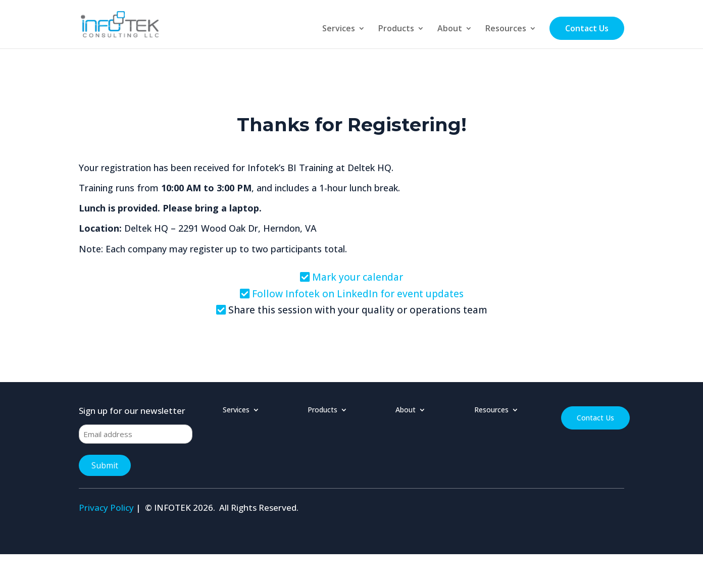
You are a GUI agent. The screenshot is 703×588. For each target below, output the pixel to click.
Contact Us (587, 28)
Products (396, 29)
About (450, 29)
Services (339, 29)
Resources (506, 29)
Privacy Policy (106, 507)
